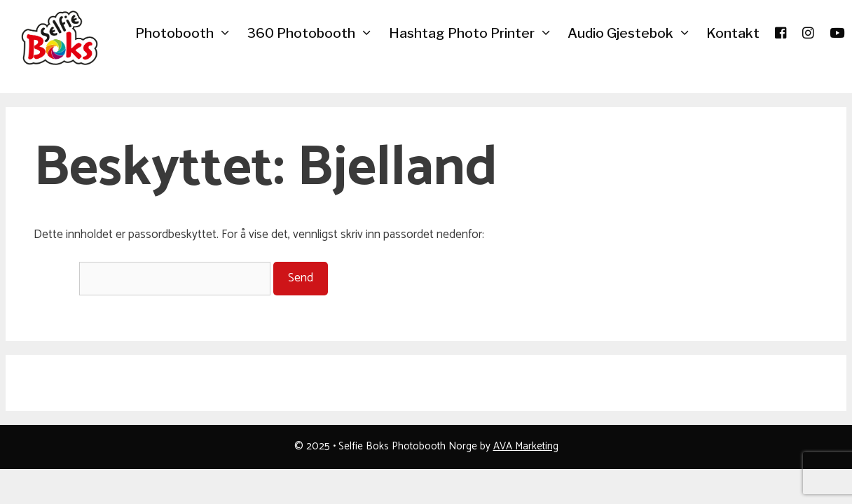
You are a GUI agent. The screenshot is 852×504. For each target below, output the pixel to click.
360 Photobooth (314, 33)
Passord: (152, 278)
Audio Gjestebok (633, 33)
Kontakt (733, 33)
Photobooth (187, 33)
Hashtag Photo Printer (474, 33)
